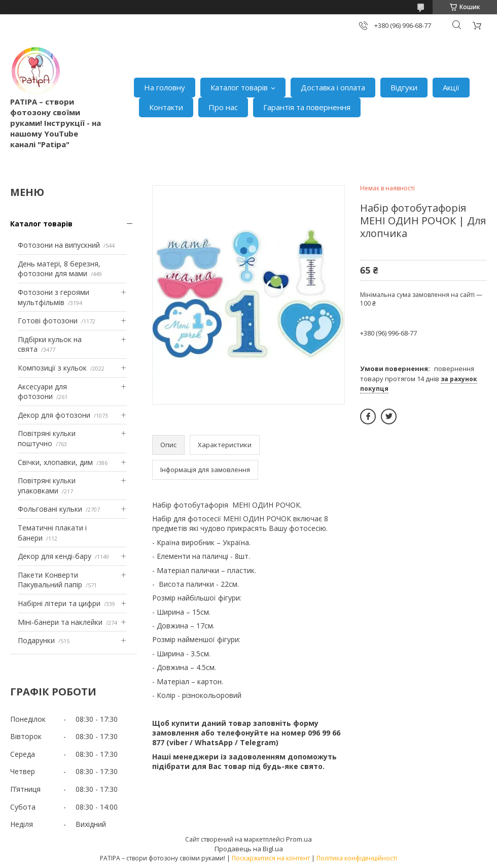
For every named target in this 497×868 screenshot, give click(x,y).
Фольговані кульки (50, 509)
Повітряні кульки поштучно (47, 438)
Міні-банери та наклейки (60, 622)
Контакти (166, 107)
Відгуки (404, 87)
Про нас (223, 107)
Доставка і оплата (333, 87)
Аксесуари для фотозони (42, 392)
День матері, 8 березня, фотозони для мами (59, 269)
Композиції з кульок (52, 368)
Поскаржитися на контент (271, 858)
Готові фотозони (48, 321)
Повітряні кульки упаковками (47, 486)
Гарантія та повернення (307, 107)
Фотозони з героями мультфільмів (54, 297)
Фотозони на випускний (59, 245)
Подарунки (36, 640)
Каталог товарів (239, 87)
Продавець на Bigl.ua (249, 849)
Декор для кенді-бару (55, 556)
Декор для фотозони (54, 415)
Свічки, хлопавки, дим (55, 462)
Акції (451, 87)
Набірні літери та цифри (59, 603)
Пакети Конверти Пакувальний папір (50, 580)
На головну (165, 87)
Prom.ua (299, 839)
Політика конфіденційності (357, 858)
